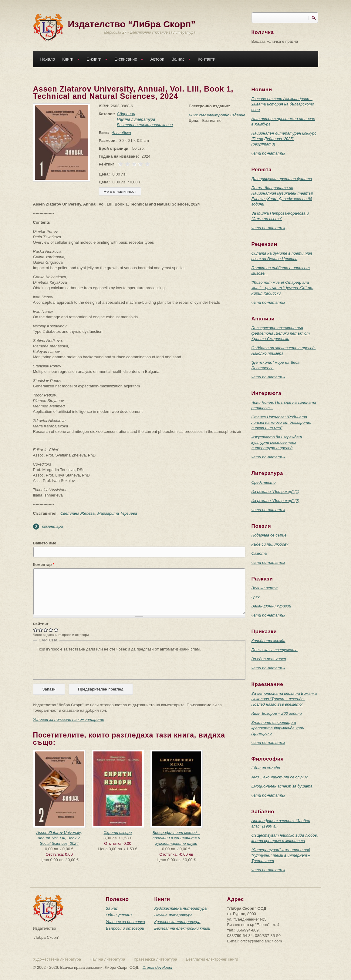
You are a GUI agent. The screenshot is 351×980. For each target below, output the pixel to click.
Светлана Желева (78, 513)
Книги (69, 60)
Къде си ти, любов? (270, 544)
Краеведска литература (177, 922)
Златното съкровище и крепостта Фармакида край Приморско (278, 728)
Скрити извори (118, 833)
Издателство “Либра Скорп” (132, 24)
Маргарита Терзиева (117, 513)
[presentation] (83, 664)
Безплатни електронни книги (143, 125)
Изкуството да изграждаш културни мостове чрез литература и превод (277, 442)
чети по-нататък (268, 153)
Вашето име (45, 543)
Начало (48, 59)
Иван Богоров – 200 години (277, 713)
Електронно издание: (209, 106)
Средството (264, 482)
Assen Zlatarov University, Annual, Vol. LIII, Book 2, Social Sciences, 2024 (59, 838)
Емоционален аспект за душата (282, 786)
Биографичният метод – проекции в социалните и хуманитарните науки (176, 838)
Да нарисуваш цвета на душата (282, 179)
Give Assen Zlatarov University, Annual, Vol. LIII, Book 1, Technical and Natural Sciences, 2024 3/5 (46, 630)
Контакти (207, 59)
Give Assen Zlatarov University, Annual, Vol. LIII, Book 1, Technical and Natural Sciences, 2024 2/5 (41, 630)
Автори (157, 59)
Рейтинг (41, 624)
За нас (180, 60)
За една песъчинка (269, 659)
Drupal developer (158, 967)
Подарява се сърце (269, 535)
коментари (53, 526)
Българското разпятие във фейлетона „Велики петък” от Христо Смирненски (281, 333)
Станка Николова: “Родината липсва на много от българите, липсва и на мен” (282, 422)
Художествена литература (181, 908)
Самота (259, 553)
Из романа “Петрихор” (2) (275, 501)
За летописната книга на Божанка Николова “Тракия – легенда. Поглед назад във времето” (284, 699)
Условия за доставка (125, 922)
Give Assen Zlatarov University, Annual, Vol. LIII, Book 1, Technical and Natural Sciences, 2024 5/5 (56, 630)
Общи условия (119, 915)
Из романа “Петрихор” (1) (275, 492)
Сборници (125, 114)
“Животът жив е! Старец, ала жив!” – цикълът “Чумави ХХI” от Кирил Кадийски (282, 288)
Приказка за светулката (275, 650)
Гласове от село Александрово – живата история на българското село (283, 104)
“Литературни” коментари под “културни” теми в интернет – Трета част (281, 855)
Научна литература (135, 119)
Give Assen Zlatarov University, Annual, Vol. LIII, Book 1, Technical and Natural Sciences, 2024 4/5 (51, 630)
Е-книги (95, 60)
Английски (120, 133)
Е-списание (127, 60)
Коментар (44, 565)
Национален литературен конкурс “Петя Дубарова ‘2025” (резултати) (284, 139)
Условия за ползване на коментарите (69, 719)
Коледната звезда (268, 641)
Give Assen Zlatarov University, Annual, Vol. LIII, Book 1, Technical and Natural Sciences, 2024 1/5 (36, 630)
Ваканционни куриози (271, 606)
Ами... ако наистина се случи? (280, 777)
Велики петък (265, 588)
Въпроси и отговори (125, 928)
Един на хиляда (266, 768)
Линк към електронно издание (217, 115)
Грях (256, 597)
